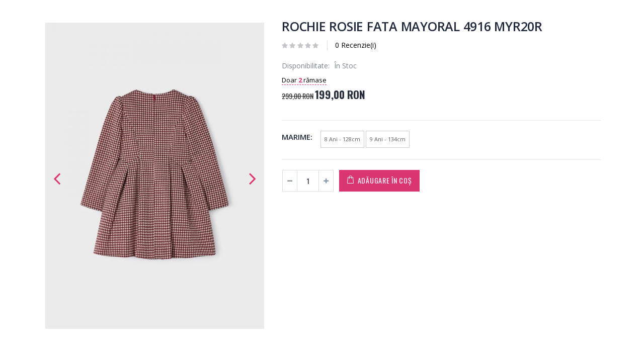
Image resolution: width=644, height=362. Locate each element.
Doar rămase (304, 80)
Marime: (297, 137)
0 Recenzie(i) (356, 45)
